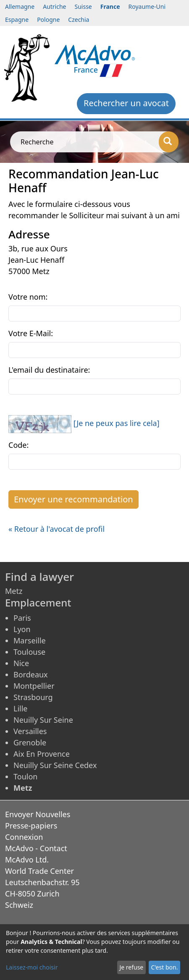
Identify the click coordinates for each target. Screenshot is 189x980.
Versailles (30, 731)
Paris (22, 618)
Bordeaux (31, 674)
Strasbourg (33, 697)
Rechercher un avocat (126, 103)
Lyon (22, 629)
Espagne (17, 20)
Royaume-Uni (147, 7)
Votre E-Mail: (31, 333)
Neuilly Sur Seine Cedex (55, 765)
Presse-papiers (31, 826)
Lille (21, 708)
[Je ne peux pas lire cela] (117, 423)
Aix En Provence (42, 754)
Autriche (54, 7)
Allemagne (20, 7)
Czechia (79, 20)
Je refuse (131, 967)
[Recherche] (169, 142)
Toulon (25, 776)
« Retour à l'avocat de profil (56, 529)
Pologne (48, 20)
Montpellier (34, 686)
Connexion (24, 837)
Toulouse (29, 652)
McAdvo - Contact (36, 848)
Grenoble (30, 742)
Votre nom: (28, 297)
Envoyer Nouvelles (38, 814)
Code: (18, 445)
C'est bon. (164, 967)
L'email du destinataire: (49, 370)
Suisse (83, 7)
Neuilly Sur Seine (43, 720)
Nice (21, 663)
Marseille (30, 640)
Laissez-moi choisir (32, 967)
